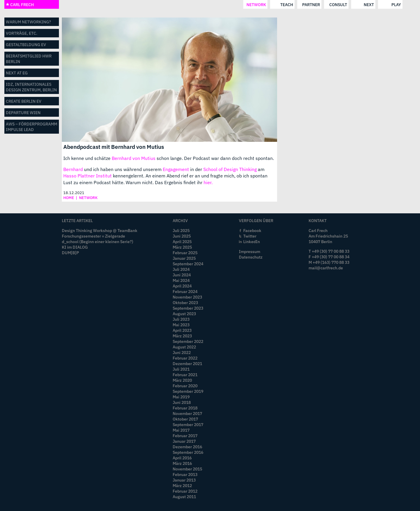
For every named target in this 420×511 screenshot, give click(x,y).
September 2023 (188, 308)
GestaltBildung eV (26, 45)
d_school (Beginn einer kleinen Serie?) (98, 241)
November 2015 (187, 469)
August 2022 (184, 347)
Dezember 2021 (187, 363)
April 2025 (182, 241)
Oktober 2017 (185, 419)
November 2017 (187, 413)
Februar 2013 (185, 474)
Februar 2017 (185, 436)
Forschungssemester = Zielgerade (93, 236)
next (244, 5)
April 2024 (182, 286)
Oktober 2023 (185, 302)
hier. (208, 182)
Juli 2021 (181, 369)
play (271, 5)
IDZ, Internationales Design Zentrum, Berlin (31, 87)
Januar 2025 (184, 258)
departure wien (23, 113)
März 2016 (182, 463)
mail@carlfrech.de (326, 268)
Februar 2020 (185, 386)
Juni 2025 (182, 236)
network (131, 5)
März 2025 (182, 247)
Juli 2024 (181, 269)
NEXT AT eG (17, 73)
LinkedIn (252, 241)
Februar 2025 (185, 253)
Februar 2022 (185, 358)
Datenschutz (251, 257)
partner (186, 5)
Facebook (252, 230)
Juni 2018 (182, 402)
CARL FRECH (20, 5)
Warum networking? (28, 22)
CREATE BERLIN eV (24, 101)
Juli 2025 (181, 230)
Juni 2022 (182, 352)
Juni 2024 (182, 275)
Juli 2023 (181, 319)
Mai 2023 (181, 325)
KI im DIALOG (75, 247)
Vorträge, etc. (22, 33)
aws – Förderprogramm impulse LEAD (32, 127)
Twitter (250, 236)
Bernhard (73, 169)
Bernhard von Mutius (134, 158)
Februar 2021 (185, 375)
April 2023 (182, 330)
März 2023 (182, 336)
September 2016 (188, 452)
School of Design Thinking (230, 169)
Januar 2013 (184, 480)
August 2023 (184, 314)
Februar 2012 (185, 491)
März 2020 (182, 380)
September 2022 (188, 341)
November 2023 (187, 297)
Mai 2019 (181, 397)
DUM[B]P (70, 253)
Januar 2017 (184, 441)
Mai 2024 (181, 280)
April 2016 (182, 458)
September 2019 (188, 391)
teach (161, 5)
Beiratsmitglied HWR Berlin (29, 59)
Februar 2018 (185, 408)
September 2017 (188, 424)
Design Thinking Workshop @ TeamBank (100, 230)
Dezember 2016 (187, 447)
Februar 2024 (185, 291)
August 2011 (184, 497)
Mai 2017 (181, 430)
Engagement (176, 169)
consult (213, 5)
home (69, 198)
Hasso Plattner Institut (87, 176)
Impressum (250, 251)
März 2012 (182, 485)
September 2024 (188, 264)
